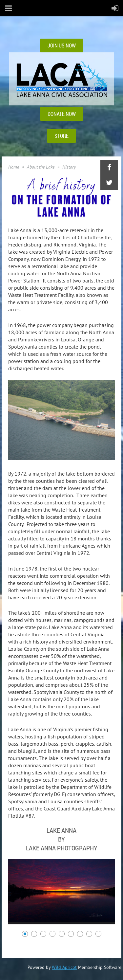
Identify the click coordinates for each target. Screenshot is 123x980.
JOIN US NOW (62, 45)
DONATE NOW (62, 114)
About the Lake (41, 167)
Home (14, 167)
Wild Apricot (64, 967)
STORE (61, 136)
